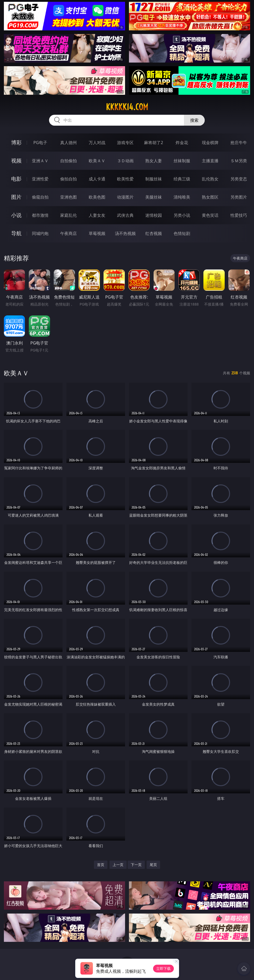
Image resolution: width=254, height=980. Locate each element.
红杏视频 (154, 233)
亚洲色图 (68, 197)
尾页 (153, 865)
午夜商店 (68, 233)
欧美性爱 (125, 179)
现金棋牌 (210, 143)
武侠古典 (125, 215)
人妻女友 (97, 215)
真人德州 (68, 143)
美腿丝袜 (154, 197)
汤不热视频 (125, 233)
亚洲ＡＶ (40, 161)
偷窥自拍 (40, 197)
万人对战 (97, 143)
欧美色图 (97, 197)
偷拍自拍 (68, 179)
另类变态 (239, 179)
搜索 (194, 120)
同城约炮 (40, 233)
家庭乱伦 (68, 215)
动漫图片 (125, 197)
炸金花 (182, 143)
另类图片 (239, 197)
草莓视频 (97, 233)
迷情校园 (154, 215)
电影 (16, 179)
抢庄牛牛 (239, 143)
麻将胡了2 (153, 143)
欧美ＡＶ (97, 161)
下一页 (136, 865)
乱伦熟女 (210, 179)
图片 (16, 197)
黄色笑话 (210, 215)
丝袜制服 (182, 161)
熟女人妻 (154, 161)
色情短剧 (182, 233)
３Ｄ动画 (125, 161)
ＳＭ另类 (239, 161)
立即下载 (163, 968)
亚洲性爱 (40, 179)
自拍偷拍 (68, 161)
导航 (16, 233)
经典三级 (182, 179)
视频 (16, 161)
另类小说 (182, 215)
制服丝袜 (154, 179)
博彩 (16, 142)
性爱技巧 (239, 215)
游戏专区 (125, 143)
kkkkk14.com (127, 107)
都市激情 (40, 215)
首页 (101, 865)
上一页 (118, 865)
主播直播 (210, 161)
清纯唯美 (182, 197)
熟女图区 (210, 197)
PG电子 (40, 143)
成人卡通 (97, 179)
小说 (16, 215)
